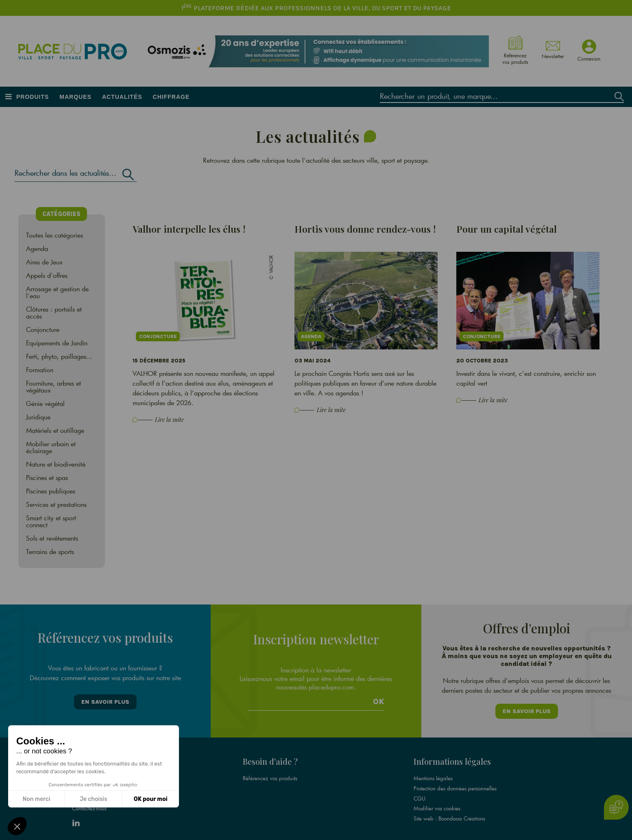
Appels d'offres (47, 275)
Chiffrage (171, 97)
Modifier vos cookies (437, 803)
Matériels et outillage (55, 430)
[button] (17, 826)
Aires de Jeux (44, 262)
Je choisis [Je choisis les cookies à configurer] (94, 799)
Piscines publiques (51, 491)
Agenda (37, 248)
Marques (75, 97)
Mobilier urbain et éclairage (51, 447)
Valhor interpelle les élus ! (189, 229)
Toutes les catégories (54, 235)
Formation (40, 370)
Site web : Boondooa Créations (449, 813)
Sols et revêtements (52, 538)
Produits (33, 97)
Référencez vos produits (270, 774)
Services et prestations (56, 504)
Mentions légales (433, 774)
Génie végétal (45, 403)
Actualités (122, 97)
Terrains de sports (50, 551)
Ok (379, 698)
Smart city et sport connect (51, 521)
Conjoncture (43, 329)
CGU (420, 793)
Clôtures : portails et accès (54, 312)
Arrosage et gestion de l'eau (57, 292)
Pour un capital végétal (507, 229)
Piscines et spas (47, 477)
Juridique (38, 417)
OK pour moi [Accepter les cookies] (151, 799)
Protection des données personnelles (455, 783)
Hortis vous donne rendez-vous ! (365, 229)
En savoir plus (105, 700)
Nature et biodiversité (56, 464)
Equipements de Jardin (57, 343)
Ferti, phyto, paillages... (59, 356)
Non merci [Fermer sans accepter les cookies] (36, 799)
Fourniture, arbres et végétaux (53, 386)
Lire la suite (169, 420)
